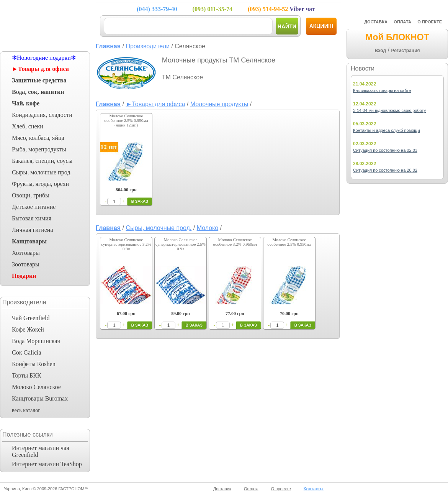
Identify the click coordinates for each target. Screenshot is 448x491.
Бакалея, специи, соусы (42, 161)
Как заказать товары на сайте (382, 90)
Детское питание (34, 207)
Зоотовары (26, 264)
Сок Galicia (27, 352)
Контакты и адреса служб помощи (387, 130)
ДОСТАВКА (376, 22)
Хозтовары (26, 253)
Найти (287, 26)
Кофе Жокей (28, 329)
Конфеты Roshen (34, 364)
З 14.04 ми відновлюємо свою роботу (389, 110)
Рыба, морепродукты (39, 149)
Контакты (314, 489)
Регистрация (405, 51)
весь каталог (26, 410)
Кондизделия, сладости (42, 115)
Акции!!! (321, 26)
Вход (380, 51)
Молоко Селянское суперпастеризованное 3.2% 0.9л (126, 244)
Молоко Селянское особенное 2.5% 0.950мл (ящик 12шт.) (126, 120)
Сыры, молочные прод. (42, 172)
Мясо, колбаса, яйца (38, 138)
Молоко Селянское (36, 387)
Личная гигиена (33, 230)
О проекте (281, 489)
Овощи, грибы (31, 195)
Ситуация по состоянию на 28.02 (385, 170)
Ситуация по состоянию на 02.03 (385, 150)
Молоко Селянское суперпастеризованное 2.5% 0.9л (181, 244)
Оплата (251, 489)
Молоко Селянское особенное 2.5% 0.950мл (289, 242)
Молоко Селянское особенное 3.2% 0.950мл (235, 242)
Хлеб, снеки (28, 126)
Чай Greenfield (31, 318)
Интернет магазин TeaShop (47, 464)
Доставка (222, 489)
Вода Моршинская (36, 341)
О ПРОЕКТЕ (430, 22)
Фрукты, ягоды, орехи (40, 184)
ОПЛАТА (402, 22)
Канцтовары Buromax (40, 398)
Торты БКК (27, 375)
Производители (148, 46)
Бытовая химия (32, 218)
